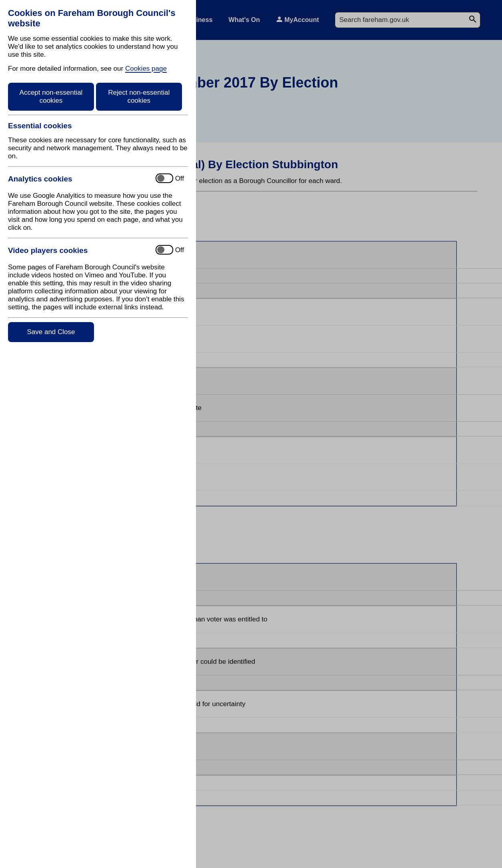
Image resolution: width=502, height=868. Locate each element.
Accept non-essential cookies (51, 97)
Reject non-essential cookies (139, 97)
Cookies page (146, 69)
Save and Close (51, 332)
